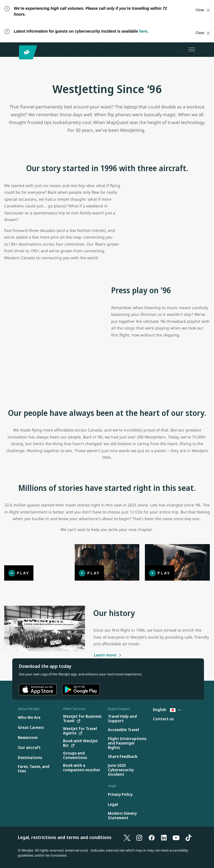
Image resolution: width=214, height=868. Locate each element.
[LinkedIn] (164, 837)
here (143, 31)
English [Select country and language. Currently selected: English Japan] (167, 710)
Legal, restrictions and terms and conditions (65, 837)
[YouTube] (176, 837)
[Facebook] (152, 837)
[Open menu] (192, 50)
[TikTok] (188, 837)
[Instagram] (139, 837)
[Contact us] (163, 719)
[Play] (37, 562)
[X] (127, 837)
